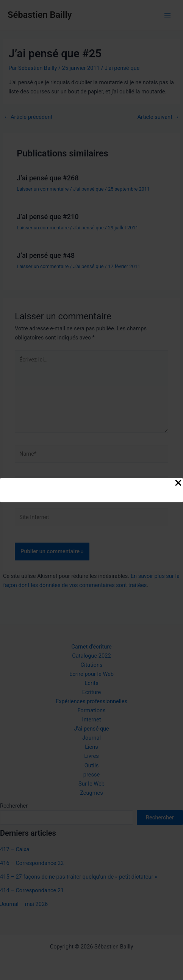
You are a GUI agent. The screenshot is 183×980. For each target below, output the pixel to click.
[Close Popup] (178, 483)
